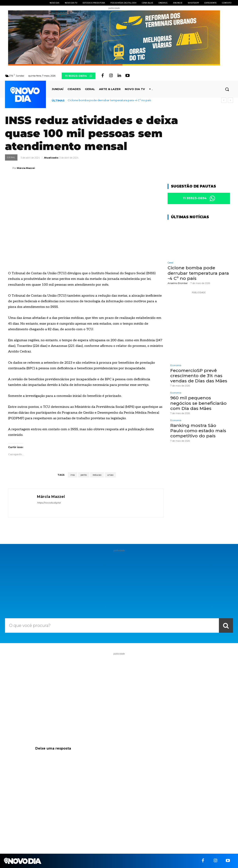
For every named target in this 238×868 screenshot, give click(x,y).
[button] (227, 89)
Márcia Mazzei (26, 168)
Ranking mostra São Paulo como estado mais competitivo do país (198, 431)
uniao (110, 475)
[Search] (226, 625)
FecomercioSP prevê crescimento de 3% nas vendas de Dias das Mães (199, 376)
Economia (176, 365)
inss (73, 475)
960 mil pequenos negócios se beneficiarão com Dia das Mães (198, 403)
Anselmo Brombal (178, 283)
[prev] (224, 100)
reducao (97, 475)
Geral (11, 157)
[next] (230, 100)
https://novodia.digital (49, 503)
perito (84, 475)
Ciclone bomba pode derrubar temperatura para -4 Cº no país (109, 100)
